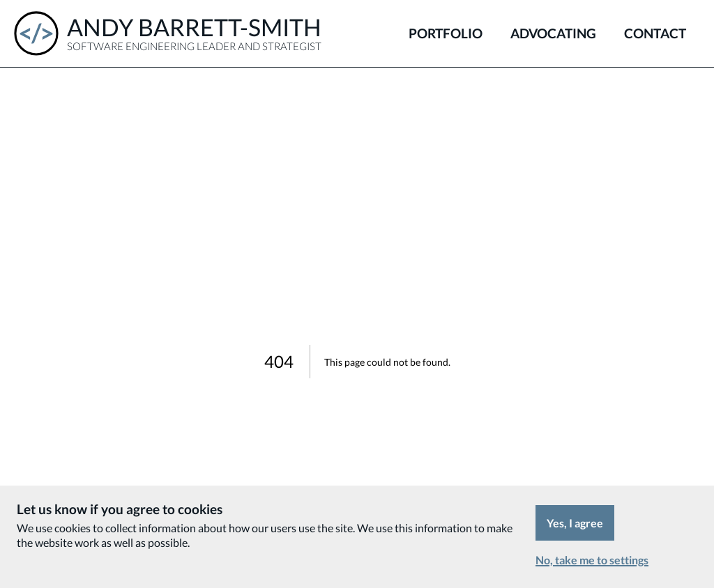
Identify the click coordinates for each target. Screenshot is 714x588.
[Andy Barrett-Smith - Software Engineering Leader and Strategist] (168, 33)
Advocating (553, 33)
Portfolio (446, 33)
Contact (655, 33)
